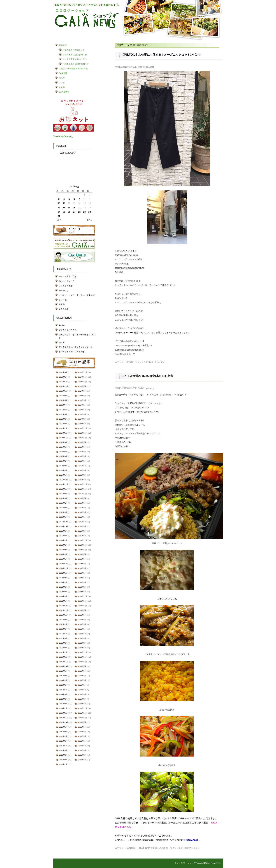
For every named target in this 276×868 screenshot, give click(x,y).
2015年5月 (82, 517)
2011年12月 (83, 708)
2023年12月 (64, 480)
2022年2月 (63, 554)
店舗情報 (63, 45)
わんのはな (64, 290)
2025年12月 (64, 386)
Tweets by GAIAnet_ (63, 136)
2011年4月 (82, 746)
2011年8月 (82, 727)
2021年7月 (63, 582)
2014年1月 (82, 592)
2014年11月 (83, 545)
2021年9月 (63, 578)
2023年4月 (63, 503)
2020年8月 (63, 620)
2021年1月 (63, 601)
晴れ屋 (62, 78)
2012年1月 (82, 704)
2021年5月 (63, 587)
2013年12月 (83, 596)
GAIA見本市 (64, 92)
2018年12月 (64, 713)
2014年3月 (82, 582)
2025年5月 (63, 414)
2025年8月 (63, 400)
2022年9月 (63, 531)
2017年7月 (82, 396)
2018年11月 (64, 718)
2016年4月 (82, 466)
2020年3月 (63, 643)
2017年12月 (83, 372)
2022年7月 (63, 540)
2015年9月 (82, 498)
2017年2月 (82, 419)
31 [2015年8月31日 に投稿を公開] (59, 216)
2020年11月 (64, 610)
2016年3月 (82, 470)
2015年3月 (82, 526)
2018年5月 (63, 746)
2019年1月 (63, 708)
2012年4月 (82, 690)
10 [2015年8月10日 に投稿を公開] (59, 203)
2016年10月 (83, 438)
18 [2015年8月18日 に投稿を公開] (64, 208)
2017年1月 (82, 424)
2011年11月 (83, 713)
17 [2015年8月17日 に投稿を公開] (59, 208)
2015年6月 (82, 512)
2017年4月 (82, 410)
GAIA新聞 (63, 73)
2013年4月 (82, 634)
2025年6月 (63, 410)
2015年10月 (83, 494)
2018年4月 (63, 750)
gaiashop (150, 67)
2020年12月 (64, 606)
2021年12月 (64, 564)
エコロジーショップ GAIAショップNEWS (87, 18)
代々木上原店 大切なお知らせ (76, 64)
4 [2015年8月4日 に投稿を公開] (64, 199)
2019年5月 (63, 690)
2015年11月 (83, 489)
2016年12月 (83, 428)
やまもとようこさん (68, 330)
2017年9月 (82, 386)
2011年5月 (82, 741)
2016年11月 (83, 433)
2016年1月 (82, 480)
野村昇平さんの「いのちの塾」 (73, 352)
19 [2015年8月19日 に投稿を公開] (69, 208)
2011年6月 (82, 736)
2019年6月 (63, 685)
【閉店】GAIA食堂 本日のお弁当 (73, 69)
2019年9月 (63, 671)
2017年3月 (82, 414)
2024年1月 (63, 475)
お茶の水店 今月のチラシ (74, 50)
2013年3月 (82, 638)
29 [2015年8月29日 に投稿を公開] (84, 212)
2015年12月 (83, 484)
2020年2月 (63, 648)
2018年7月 (63, 736)
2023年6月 (63, 498)
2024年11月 (64, 438)
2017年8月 (82, 391)
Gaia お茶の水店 (68, 153)
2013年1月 (82, 648)
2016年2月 (82, 475)
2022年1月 (63, 559)
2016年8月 (82, 447)
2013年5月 (82, 629)
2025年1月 (63, 428)
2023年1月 (63, 517)
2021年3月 (63, 592)
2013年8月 (82, 615)
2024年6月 (63, 456)
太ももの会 (64, 309)
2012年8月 (82, 671)
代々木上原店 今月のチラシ (75, 59)
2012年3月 (82, 694)
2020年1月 (63, 652)
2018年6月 (63, 741)
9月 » (90, 220)
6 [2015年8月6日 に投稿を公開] (74, 199)
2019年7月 (63, 680)
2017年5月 (82, 405)
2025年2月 (63, 424)
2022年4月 (63, 550)
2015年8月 (82, 503)
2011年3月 (82, 750)
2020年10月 (64, 615)
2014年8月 (82, 559)
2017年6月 (82, 400)
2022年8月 (63, 536)
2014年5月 (82, 573)
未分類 (62, 87)
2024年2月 (63, 470)
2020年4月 (63, 638)
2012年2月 (82, 699)
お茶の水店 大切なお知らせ (75, 55)
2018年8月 (63, 732)
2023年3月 (63, 508)
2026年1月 (63, 382)
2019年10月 (64, 666)
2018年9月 (63, 727)
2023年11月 (64, 484)
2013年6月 (82, 624)
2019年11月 (64, 662)
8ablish (62, 325)
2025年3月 (63, 419)
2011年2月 (82, 755)
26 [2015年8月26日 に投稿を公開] (69, 212)
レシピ (62, 83)
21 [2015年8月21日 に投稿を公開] (79, 208)
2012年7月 (82, 676)
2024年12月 (64, 433)
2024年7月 (63, 452)
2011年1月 (82, 760)
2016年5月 (82, 461)
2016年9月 (82, 442)
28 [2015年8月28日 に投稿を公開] (79, 212)
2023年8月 (63, 494)
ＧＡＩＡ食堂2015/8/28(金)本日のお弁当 (147, 376)
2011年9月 (82, 722)
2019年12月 (64, 657)
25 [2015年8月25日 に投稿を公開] (64, 212)
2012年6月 (82, 680)
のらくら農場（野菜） (69, 276)
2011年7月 (82, 732)
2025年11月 (64, 391)
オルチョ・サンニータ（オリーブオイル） (77, 295)
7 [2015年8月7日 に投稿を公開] (79, 199)
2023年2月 (63, 512)
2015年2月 (82, 531)
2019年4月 (63, 694)
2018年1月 (63, 764)
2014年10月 (83, 550)
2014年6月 (82, 568)
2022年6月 (63, 545)
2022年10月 (64, 526)
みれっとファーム (67, 281)
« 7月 (59, 220)
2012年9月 (82, 666)
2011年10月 (83, 718)
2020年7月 (63, 624)
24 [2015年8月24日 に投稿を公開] (59, 212)
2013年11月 (83, 601)
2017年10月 (83, 382)
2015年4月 (82, 522)
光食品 (62, 304)
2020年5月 (63, 634)
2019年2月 (63, 704)
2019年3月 (63, 699)
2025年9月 (63, 396)
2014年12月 (83, 540)
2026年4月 (63, 372)
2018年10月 (64, 722)
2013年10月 (83, 606)
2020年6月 (63, 629)
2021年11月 (64, 568)
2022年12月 (64, 522)
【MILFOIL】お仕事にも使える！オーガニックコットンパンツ (161, 55)
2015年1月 (82, 536)
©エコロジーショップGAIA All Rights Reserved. (198, 863)
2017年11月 (83, 377)
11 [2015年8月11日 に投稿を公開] (64, 203)
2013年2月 (82, 643)
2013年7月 (82, 620)
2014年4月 (82, 578)
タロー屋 (63, 300)
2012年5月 (82, 685)
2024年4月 (63, 461)
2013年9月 (82, 610)
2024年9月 (63, 442)
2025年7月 (63, 405)
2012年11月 (83, 657)
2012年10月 (83, 662)
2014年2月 (82, 587)
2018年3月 (63, 755)
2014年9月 (82, 554)
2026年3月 (63, 377)
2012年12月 (83, 652)
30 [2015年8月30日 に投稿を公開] (90, 212)
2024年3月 (63, 466)
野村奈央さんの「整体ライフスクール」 (76, 347)
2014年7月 (82, 564)
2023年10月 (64, 489)
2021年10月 (64, 573)
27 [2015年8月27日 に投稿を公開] (74, 212)
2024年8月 (63, 447)
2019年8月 (63, 676)
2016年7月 (82, 452)
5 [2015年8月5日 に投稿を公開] (69, 199)
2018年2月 (63, 760)
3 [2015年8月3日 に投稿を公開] (59, 199)
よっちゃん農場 (66, 286)
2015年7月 (82, 508)
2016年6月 (82, 456)
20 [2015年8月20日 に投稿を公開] (74, 208)
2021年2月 (63, 596)
